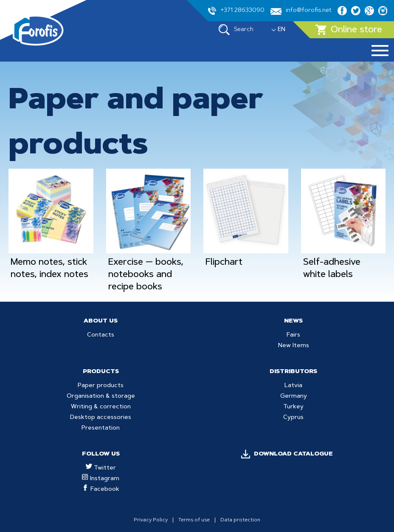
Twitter (101, 468)
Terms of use (194, 520)
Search (236, 30)
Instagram (101, 479)
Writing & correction (101, 407)
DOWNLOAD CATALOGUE (293, 454)
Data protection (240, 520)
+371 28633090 (236, 11)
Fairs (293, 335)
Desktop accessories (101, 418)
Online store (349, 30)
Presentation (101, 428)
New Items (294, 346)
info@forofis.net (301, 11)
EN (281, 30)
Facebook (101, 490)
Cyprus (293, 418)
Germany (294, 396)
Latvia (293, 386)
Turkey (293, 407)
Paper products (101, 386)
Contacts (101, 335)
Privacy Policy (151, 520)
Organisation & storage (101, 396)
